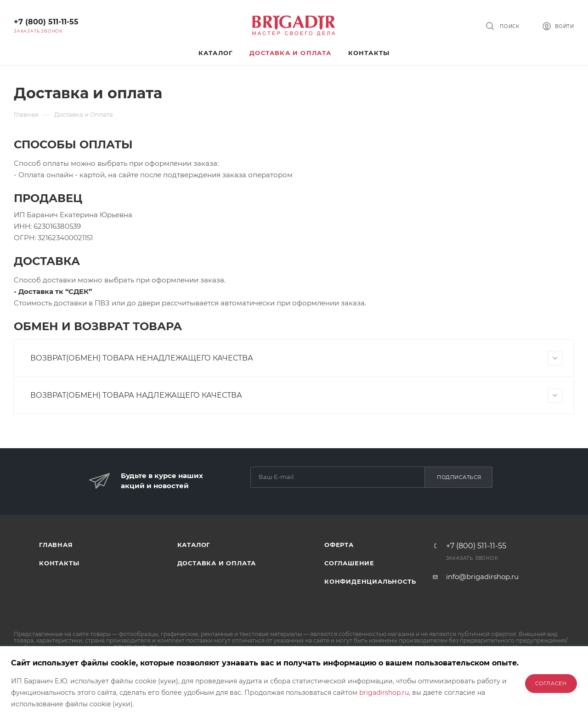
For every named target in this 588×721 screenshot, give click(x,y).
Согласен (551, 683)
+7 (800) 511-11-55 (46, 22)
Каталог (194, 545)
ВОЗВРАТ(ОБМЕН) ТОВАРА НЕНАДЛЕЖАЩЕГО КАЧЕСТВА (296, 358)
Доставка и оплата (217, 563)
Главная (56, 545)
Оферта (339, 545)
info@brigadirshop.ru (482, 577)
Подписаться (459, 477)
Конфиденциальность (370, 581)
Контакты (59, 563)
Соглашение (349, 563)
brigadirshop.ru (384, 693)
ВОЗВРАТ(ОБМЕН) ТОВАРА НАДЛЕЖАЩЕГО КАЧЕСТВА (296, 395)
